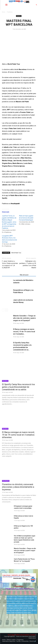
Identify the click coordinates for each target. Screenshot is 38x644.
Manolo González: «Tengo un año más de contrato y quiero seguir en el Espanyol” (24, 318)
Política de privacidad (22, 635)
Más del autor (24, 275)
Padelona (10, 12)
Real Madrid (6, 481)
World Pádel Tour (16, 253)
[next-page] (7, 310)
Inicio (4, 12)
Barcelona (5, 381)
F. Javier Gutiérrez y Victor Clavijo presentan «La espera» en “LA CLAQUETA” (10, 264)
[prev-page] (3, 310)
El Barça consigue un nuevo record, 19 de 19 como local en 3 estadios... (24, 332)
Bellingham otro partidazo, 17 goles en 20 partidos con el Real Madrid (28, 264)
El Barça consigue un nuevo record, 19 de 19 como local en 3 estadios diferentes (18, 435)
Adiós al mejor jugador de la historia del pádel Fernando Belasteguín (26, 218)
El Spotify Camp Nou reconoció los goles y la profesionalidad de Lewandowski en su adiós (18, 387)
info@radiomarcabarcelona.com (20, 589)
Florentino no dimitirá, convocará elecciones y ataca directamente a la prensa (18, 487)
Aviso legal (11, 635)
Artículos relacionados (10, 275)
